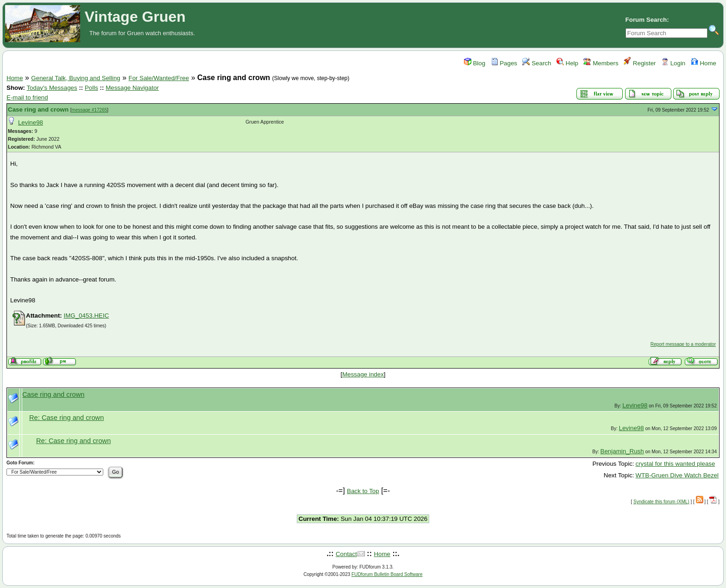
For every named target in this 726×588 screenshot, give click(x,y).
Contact (346, 554)
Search (537, 63)
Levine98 (31, 122)
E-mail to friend (27, 97)
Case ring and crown (38, 109)
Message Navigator (132, 88)
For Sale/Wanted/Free (159, 78)
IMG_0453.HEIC (86, 316)
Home (704, 63)
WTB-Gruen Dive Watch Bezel (677, 475)
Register (640, 63)
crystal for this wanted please (676, 464)
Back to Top (363, 491)
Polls (91, 88)
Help (567, 63)
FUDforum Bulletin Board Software (387, 574)
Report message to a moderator (683, 344)
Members (601, 63)
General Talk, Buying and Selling (75, 78)
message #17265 (90, 110)
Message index (363, 374)
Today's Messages (52, 88)
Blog (475, 63)
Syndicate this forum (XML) (661, 502)
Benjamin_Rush (622, 451)
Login (673, 63)
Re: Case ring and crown (66, 418)
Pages (504, 63)
